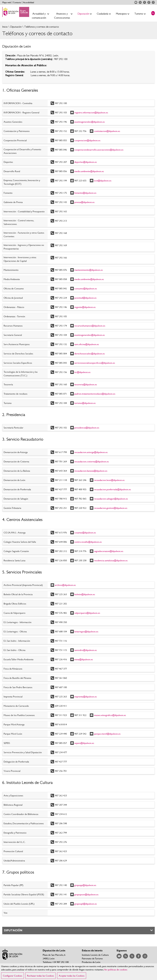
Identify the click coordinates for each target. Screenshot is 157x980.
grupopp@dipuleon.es (85, 885)
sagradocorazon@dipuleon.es (109, 551)
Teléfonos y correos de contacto (41, 27)
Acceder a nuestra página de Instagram (153, 2)
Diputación (16, 27)
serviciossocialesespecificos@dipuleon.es (95, 363)
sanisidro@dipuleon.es (86, 650)
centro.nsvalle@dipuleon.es (88, 542)
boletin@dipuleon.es (85, 594)
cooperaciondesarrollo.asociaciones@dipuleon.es (99, 150)
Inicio (5, 27)
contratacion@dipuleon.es (107, 131)
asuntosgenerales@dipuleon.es (90, 122)
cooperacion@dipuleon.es (87, 140)
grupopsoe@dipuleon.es (86, 894)
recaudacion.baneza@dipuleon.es (91, 471)
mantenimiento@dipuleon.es (89, 270)
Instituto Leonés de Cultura (95, 955)
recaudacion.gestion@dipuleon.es (111, 508)
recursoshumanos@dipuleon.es (90, 326)
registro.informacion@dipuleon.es (91, 112)
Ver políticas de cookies (116, 973)
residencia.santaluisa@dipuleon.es (111, 560)
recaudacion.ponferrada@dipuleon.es (112, 489)
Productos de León (91, 962)
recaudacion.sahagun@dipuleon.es (111, 499)
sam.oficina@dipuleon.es (87, 344)
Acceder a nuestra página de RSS (140, 2)
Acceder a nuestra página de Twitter (145, 2)
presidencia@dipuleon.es (87, 427)
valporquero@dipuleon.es (87, 613)
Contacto (17, 2)
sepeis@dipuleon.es (84, 743)
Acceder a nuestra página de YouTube (136, 2)
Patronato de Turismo (92, 958)
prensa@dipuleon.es (84, 202)
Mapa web (7, 2)
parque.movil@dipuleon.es (107, 734)
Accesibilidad (29, 2)
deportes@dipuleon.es (86, 162)
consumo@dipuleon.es (86, 288)
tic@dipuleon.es (82, 372)
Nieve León (88, 966)
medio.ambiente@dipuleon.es (89, 171)
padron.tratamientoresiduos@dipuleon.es (95, 394)
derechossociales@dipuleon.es (90, 353)
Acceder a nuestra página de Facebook (149, 2)
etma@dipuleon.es (84, 659)
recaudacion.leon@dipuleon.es (109, 480)
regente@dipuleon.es (85, 307)
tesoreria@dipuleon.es (86, 384)
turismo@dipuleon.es (85, 403)
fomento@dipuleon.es (85, 193)
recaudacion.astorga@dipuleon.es (91, 452)
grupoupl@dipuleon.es (86, 904)
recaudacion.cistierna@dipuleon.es (92, 461)
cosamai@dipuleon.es (85, 532)
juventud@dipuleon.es (85, 298)
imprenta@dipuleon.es (86, 696)
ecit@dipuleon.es (103, 180)
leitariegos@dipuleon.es (86, 631)
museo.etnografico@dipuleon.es (110, 715)
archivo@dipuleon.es (65, 585)
